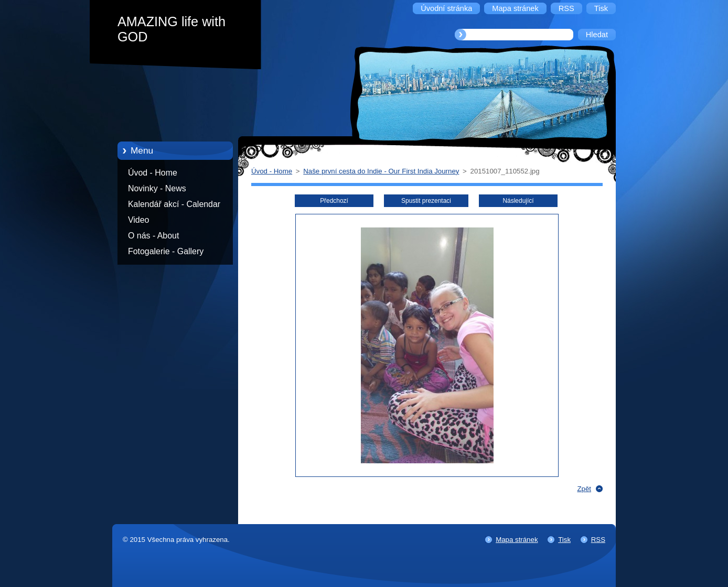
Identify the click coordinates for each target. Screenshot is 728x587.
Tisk (564, 540)
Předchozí (334, 201)
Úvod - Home (153, 173)
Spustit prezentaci (426, 201)
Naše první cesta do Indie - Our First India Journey (381, 171)
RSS (598, 540)
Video (138, 220)
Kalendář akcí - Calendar (174, 204)
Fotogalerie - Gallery (166, 251)
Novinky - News (157, 188)
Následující (518, 201)
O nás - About (153, 236)
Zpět (584, 489)
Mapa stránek (517, 540)
